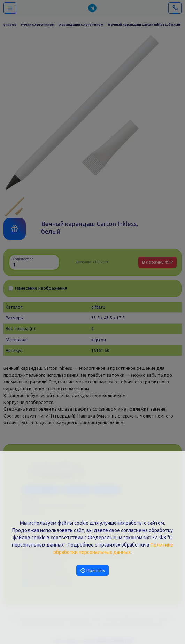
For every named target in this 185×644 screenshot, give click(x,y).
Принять (93, 570)
